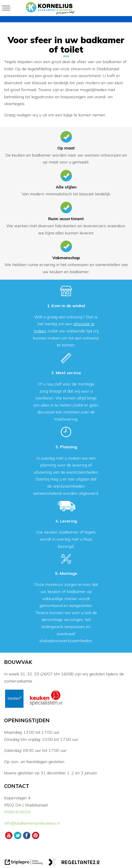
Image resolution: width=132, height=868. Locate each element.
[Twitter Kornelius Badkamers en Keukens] (18, 838)
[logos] (36, 707)
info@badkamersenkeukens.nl (33, 823)
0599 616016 (17, 812)
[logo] (50, 13)
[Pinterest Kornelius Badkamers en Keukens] (36, 838)
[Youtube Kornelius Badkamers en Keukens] (9, 838)
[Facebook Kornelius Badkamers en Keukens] (27, 838)
